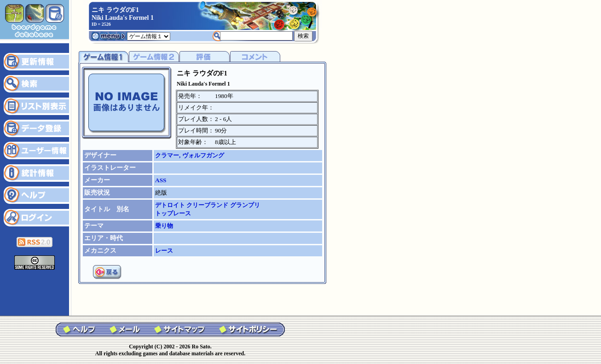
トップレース (173, 213)
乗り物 (164, 226)
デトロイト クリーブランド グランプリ (208, 205)
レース (164, 251)
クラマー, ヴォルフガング (190, 155)
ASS (161, 180)
